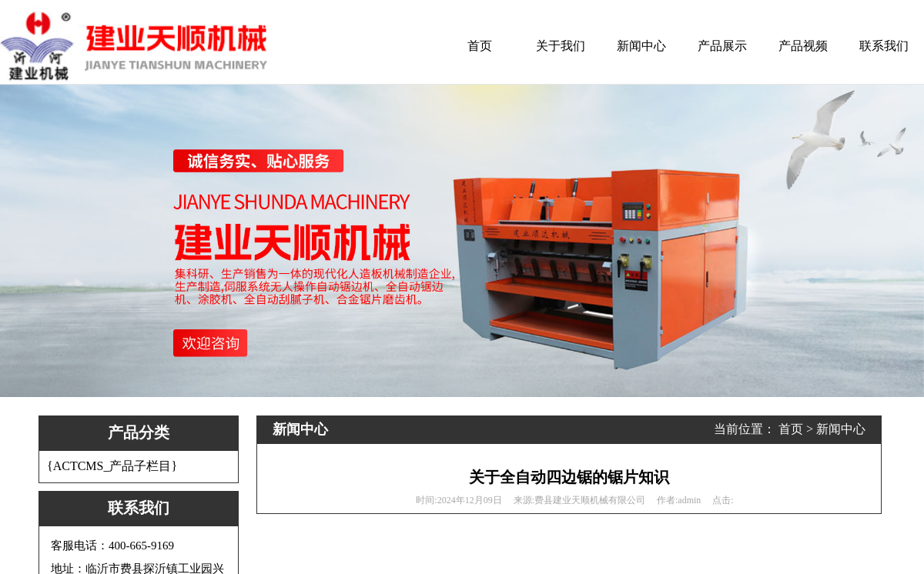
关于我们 (561, 46)
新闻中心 (641, 46)
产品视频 (803, 46)
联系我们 (884, 46)
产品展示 (722, 46)
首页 (480, 46)
